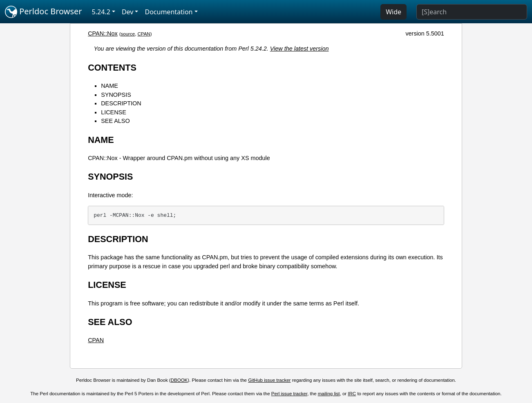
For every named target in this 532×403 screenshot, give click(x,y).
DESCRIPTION (121, 103)
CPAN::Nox (103, 33)
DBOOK (179, 380)
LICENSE (114, 112)
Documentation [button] (169, 12)
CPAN (144, 34)
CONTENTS (112, 68)
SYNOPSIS (116, 95)
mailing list (329, 394)
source (128, 34)
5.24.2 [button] (101, 12)
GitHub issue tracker (269, 380)
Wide (393, 12)
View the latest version (300, 49)
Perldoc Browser (44, 12)
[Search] (472, 12)
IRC (352, 394)
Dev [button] (128, 12)
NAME (110, 86)
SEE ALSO (115, 121)
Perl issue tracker (289, 394)
